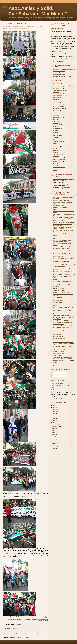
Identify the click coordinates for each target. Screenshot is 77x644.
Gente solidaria (57, 128)
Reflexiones (56, 156)
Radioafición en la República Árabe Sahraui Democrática (63, 323)
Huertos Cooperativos (59, 75)
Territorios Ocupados (42, 620)
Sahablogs (56, 329)
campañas (55, 103)
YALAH (55, 362)
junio (54, 432)
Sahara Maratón (57, 334)
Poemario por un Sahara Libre (61, 316)
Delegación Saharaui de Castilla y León (64, 275)
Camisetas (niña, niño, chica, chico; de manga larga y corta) (63, 180)
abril (54, 437)
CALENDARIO (57, 99)
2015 (54, 412)
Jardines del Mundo (58, 288)
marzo (54, 439)
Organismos (56, 147)
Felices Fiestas (57, 125)
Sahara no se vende (58, 336)
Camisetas (56, 101)
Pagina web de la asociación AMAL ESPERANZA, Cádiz (62, 311)
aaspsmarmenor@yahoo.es (59, 58)
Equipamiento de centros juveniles (62, 73)
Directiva (61, 383)
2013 (54, 416)
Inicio (27, 634)
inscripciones (56, 134)
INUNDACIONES (57, 136)
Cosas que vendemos (59, 106)
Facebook (55, 123)
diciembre (55, 424)
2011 (54, 420)
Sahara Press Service (59, 338)
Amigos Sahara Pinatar (59, 205)
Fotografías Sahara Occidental (61, 285)
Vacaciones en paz (58, 169)
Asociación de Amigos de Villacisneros (64, 222)
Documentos (56, 114)
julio (54, 430)
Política (26, 619)
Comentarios (56, 376)
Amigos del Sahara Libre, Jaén (61, 200)
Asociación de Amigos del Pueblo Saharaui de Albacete (62, 225)
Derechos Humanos (58, 108)
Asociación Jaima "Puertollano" (62, 253)
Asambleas (56, 97)
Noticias (55, 145)
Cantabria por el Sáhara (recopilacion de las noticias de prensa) (64, 265)
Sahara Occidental (43, 619)
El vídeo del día (57, 117)
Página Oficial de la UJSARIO (61, 321)
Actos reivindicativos (37, 618)
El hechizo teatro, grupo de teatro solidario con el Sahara (62, 277)
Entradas (55, 373)
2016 (54, 410)
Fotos (54, 127)
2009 (54, 446)
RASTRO (55, 152)
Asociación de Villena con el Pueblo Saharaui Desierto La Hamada (63, 247)
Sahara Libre (56, 333)
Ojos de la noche (57, 302)
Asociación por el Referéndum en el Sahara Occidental (63, 256)
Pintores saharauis (58, 314)
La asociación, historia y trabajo (62, 76)
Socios (55, 163)
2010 (54, 422)
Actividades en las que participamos (22, 618)
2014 (54, 414)
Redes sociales (57, 154)
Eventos (13, 619)
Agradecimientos (57, 94)
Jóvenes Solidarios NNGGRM (61, 292)
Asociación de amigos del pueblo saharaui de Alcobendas (62, 228)
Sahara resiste (57, 340)
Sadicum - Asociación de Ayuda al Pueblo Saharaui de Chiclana (62, 326)
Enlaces (55, 119)
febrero (55, 441)
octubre (55, 428)
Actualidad (56, 92)
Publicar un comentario (12, 628)
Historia (55, 130)
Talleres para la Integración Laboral (63, 165)
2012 (54, 418)
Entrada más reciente (11, 634)
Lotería (55, 139)
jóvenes (55, 138)
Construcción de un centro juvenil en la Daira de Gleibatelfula (64, 70)
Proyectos (55, 150)
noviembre (55, 426)
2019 (54, 405)
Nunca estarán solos (58, 297)
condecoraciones (57, 105)
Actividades (56, 83)
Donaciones (56, 116)
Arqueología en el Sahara (60, 207)
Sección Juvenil (57, 161)
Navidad (55, 143)
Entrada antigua (42, 634)
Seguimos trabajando (57, 28)
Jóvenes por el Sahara (59, 290)
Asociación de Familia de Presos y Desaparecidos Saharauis (62, 241)
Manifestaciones (20, 619)
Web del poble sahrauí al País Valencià (63, 360)
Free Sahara (56, 287)
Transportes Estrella (58, 353)
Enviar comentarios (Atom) (21, 637)
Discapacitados (57, 112)
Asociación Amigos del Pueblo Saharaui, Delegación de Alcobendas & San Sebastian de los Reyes (64, 219)
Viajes (54, 171)
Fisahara (55, 280)
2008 (54, 448)
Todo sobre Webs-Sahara (60, 350)
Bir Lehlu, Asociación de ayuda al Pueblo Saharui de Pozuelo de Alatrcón (64, 262)
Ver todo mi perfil (57, 399)
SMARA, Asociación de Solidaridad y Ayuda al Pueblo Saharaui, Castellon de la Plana (64, 343)
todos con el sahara (58, 352)
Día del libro (56, 110)
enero (54, 443)
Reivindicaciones (33, 619)
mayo (54, 435)
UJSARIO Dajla (57, 355)
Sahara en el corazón (59, 331)
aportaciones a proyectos (60, 96)
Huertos (55, 132)
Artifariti (55, 209)
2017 (54, 407)
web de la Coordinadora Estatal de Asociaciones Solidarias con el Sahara (63, 358)
